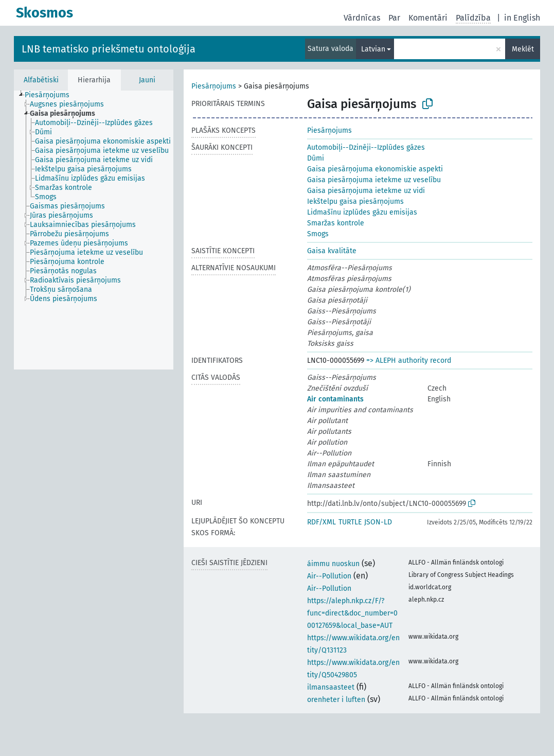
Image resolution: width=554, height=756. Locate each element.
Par (394, 18)
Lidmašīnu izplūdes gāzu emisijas (362, 212)
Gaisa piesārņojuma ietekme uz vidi (366, 191)
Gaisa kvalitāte (332, 251)
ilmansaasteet (331, 687)
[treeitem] (51, 95)
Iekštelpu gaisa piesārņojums (355, 201)
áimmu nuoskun (333, 564)
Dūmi (316, 158)
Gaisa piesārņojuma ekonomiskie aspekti (375, 169)
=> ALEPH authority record (409, 361)
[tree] (94, 230)
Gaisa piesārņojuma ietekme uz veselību (374, 180)
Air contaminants (335, 399)
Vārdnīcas (362, 18)
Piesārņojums (214, 86)
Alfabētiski (41, 80)
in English (522, 18)
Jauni (147, 80)
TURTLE (350, 522)
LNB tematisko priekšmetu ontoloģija (109, 49)
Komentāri (428, 18)
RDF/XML (321, 522)
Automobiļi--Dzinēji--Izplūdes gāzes (366, 147)
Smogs (318, 234)
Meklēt (523, 49)
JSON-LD (378, 522)
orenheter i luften (336, 700)
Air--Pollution (329, 576)
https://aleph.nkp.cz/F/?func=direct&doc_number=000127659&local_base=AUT (352, 613)
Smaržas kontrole (336, 223)
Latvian (373, 49)
